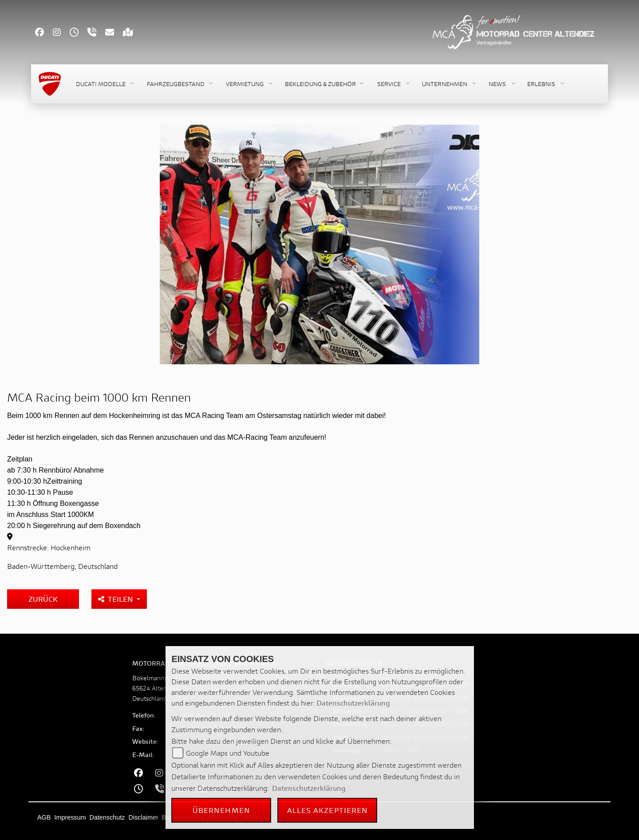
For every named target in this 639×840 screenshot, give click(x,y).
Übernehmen (221, 810)
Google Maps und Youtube (228, 753)
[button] (104, 84)
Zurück (43, 599)
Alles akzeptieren (328, 810)
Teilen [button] (116, 599)
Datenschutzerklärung (353, 703)
